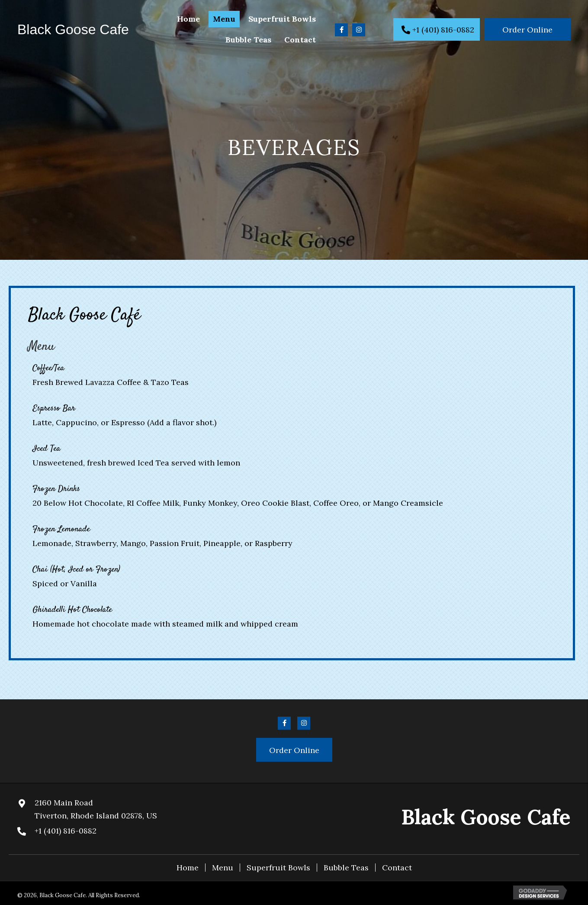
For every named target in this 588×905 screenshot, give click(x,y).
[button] (341, 30)
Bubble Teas (346, 868)
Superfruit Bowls (278, 868)
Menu (223, 868)
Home (188, 868)
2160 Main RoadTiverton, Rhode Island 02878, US (96, 809)
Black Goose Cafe (73, 29)
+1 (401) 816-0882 (66, 831)
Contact (397, 868)
